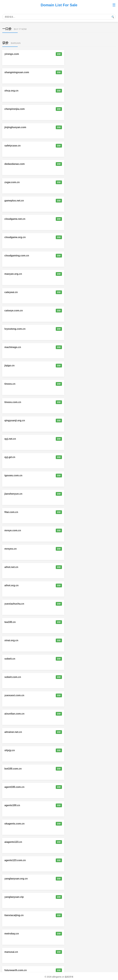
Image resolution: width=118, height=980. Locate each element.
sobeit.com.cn (13, 365)
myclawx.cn (70, 732)
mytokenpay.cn (72, 640)
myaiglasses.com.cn (17, 549)
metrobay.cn (12, 494)
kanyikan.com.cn (15, 604)
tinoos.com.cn (71, 219)
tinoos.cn (10, 219)
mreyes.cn (69, 292)
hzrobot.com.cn (14, 732)
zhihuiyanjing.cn (14, 567)
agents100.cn (71, 420)
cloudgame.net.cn (73, 127)
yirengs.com (12, 54)
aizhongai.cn (12, 530)
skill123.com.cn (72, 677)
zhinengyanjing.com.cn (76, 549)
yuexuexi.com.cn (73, 365)
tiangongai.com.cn (15, 640)
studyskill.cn (12, 769)
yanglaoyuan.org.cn (74, 457)
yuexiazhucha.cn (14, 329)
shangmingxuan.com (75, 54)
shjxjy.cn (10, 402)
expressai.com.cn (15, 879)
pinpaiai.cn (69, 824)
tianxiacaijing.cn (72, 475)
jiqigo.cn (68, 201)
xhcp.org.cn (12, 72)
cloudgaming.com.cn (75, 146)
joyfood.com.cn (14, 915)
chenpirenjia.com (73, 72)
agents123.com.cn (15, 457)
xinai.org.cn (12, 347)
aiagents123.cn (72, 439)
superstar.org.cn (72, 842)
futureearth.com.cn (16, 512)
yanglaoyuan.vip (14, 475)
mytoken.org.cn (72, 659)
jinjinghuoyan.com (15, 91)
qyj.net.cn (69, 237)
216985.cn (69, 934)
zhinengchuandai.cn (16, 695)
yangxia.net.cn (13, 897)
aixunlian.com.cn (15, 384)
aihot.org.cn (70, 311)
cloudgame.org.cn (15, 146)
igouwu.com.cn (72, 256)
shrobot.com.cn (72, 714)
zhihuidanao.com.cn (16, 805)
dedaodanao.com (15, 109)
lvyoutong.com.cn (73, 182)
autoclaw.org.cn (72, 805)
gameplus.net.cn (14, 127)
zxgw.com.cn (70, 109)
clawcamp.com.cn (15, 677)
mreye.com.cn (13, 292)
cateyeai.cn (69, 164)
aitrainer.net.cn (72, 384)
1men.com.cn (71, 695)
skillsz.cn (10, 750)
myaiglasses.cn (72, 530)
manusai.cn (70, 494)
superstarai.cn (13, 842)
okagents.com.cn (15, 439)
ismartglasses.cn (73, 585)
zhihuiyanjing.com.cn (75, 567)
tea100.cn (68, 329)
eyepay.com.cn (72, 604)
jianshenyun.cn (14, 274)
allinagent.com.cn (73, 952)
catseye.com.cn (14, 182)
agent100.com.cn (15, 420)
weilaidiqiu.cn (71, 512)
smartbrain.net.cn (15, 787)
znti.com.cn (11, 952)
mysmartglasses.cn (16, 585)
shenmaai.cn (12, 860)
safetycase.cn (71, 91)
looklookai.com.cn (74, 622)
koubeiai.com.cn (14, 824)
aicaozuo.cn (70, 879)
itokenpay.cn (12, 659)
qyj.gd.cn (10, 256)
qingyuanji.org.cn (15, 237)
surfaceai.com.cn (73, 860)
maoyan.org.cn (13, 164)
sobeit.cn (68, 347)
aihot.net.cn (12, 311)
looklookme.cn (13, 622)
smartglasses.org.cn (75, 769)
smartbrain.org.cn (73, 787)
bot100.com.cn (71, 402)
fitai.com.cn (70, 274)
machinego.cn (13, 201)
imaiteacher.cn (13, 714)
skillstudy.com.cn (73, 750)
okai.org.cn (69, 915)
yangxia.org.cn (72, 897)
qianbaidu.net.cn (14, 934)
